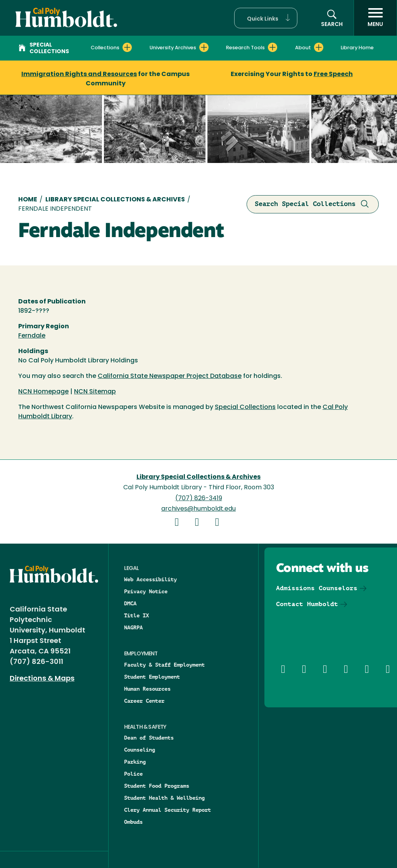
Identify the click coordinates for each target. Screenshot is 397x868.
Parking (135, 762)
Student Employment (152, 677)
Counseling (140, 750)
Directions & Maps (42, 679)
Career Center (144, 701)
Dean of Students (149, 738)
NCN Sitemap (95, 392)
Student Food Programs (157, 786)
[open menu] (375, 18)
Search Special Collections (313, 204)
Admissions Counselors (317, 588)
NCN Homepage (43, 392)
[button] (266, 18)
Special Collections (44, 49)
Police (133, 774)
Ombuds (133, 822)
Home (28, 200)
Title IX (136, 615)
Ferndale (32, 336)
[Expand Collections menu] (127, 47)
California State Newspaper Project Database (170, 376)
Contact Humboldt (307, 604)
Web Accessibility (150, 579)
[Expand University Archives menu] (204, 47)
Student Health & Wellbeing (164, 798)
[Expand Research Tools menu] (273, 47)
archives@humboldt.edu (198, 509)
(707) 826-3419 (199, 499)
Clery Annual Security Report (167, 810)
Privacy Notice (146, 591)
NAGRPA (133, 627)
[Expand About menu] (319, 47)
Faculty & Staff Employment (164, 665)
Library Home (357, 48)
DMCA (130, 603)
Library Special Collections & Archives (115, 200)
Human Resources (147, 689)
